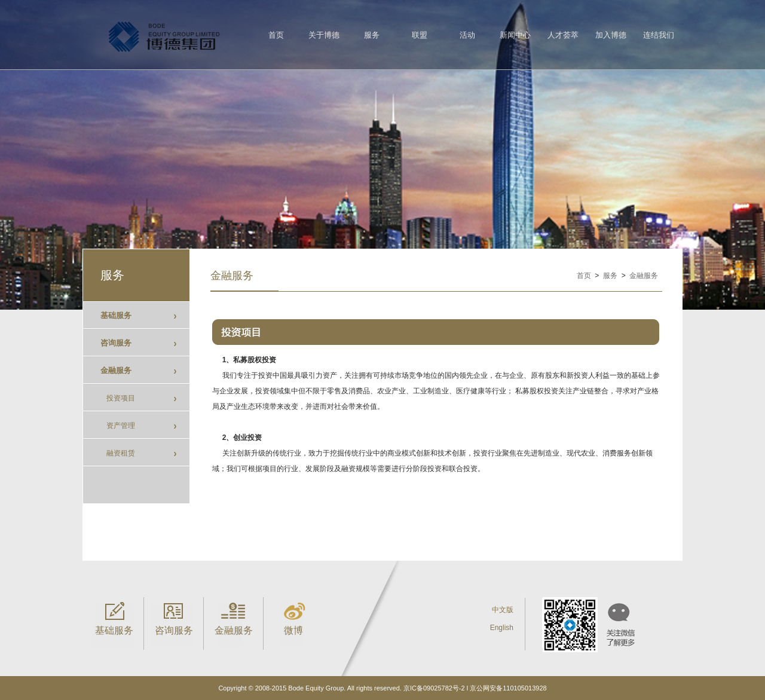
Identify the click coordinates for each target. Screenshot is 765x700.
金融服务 (644, 276)
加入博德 (611, 35)
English (502, 628)
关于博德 (324, 35)
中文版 (503, 610)
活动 (467, 35)
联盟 (420, 35)
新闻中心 (515, 35)
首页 (276, 35)
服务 (372, 35)
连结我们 (659, 35)
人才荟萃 (563, 35)
